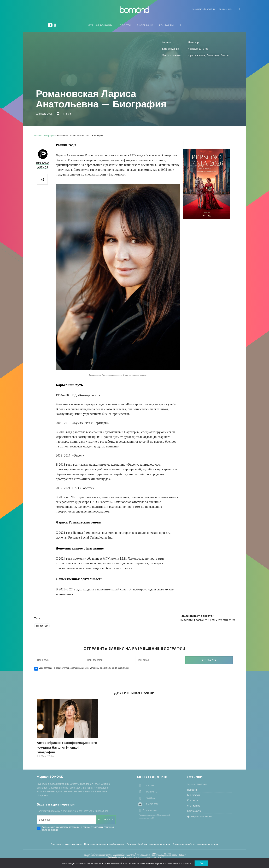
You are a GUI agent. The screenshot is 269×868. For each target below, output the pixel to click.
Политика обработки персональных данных (148, 844)
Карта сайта (194, 811)
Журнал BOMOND (100, 25)
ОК (201, 863)
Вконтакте (151, 792)
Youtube (150, 786)
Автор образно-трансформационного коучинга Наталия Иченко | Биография (63, 747)
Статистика (194, 805)
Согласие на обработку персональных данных (195, 844)
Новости (124, 25)
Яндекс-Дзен (152, 804)
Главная (38, 136)
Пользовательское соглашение (66, 844)
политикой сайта (109, 668)
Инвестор (42, 626)
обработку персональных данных (72, 668)
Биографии (145, 25)
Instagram (151, 810)
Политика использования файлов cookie (104, 844)
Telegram (151, 798)
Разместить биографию (201, 9)
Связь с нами (224, 9)
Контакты (167, 25)
